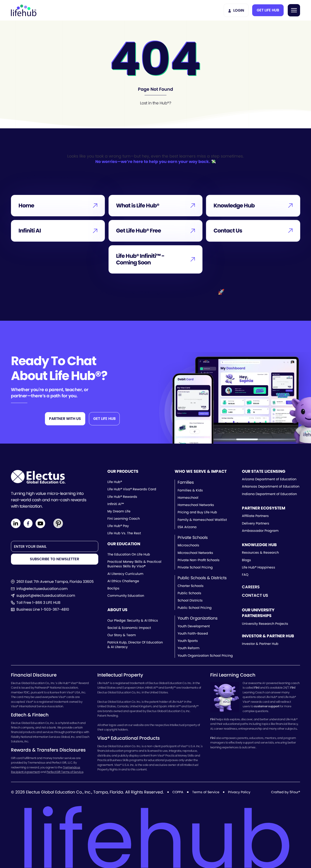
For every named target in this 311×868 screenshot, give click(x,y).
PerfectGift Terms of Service (65, 772)
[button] (268, 10)
